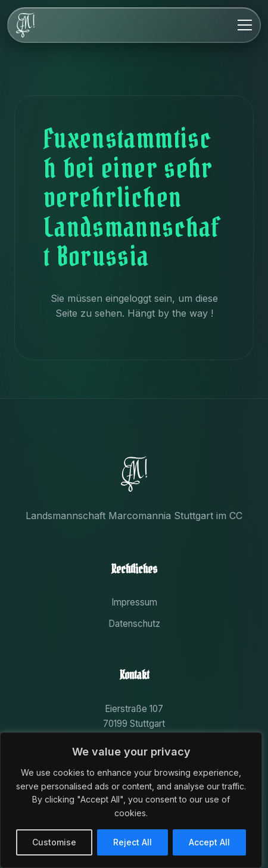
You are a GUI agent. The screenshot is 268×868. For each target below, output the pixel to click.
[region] (131, 800)
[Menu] (245, 25)
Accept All (209, 842)
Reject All (133, 842)
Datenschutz (134, 624)
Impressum (134, 602)
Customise (54, 842)
